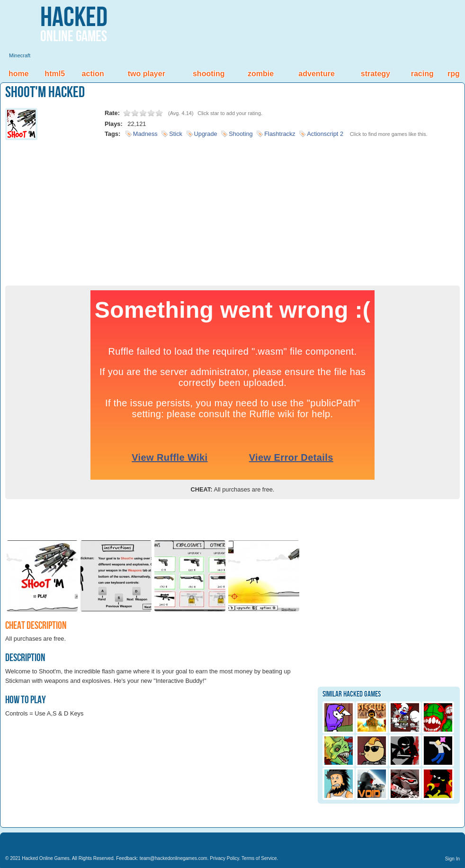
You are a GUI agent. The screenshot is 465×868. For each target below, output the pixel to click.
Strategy (376, 74)
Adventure (316, 74)
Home (19, 74)
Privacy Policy (224, 858)
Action (93, 74)
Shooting (209, 74)
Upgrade (206, 134)
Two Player (147, 74)
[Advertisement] (232, 210)
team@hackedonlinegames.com (174, 858)
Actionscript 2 (325, 134)
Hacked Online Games (46, 858)
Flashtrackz (280, 134)
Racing (422, 74)
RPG (454, 74)
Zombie (261, 74)
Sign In (452, 859)
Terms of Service (259, 858)
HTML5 (55, 74)
